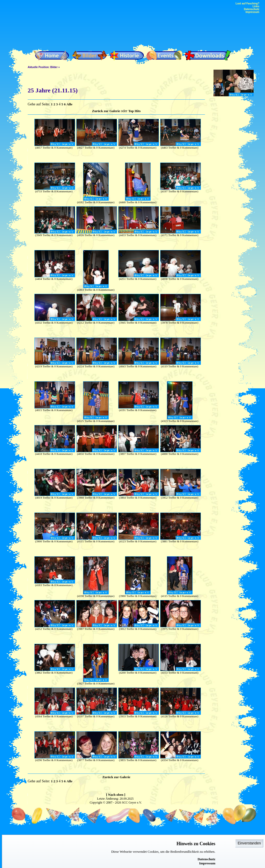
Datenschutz (206, 859)
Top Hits (135, 111)
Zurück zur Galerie (106, 111)
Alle (69, 104)
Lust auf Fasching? (247, 3)
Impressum (207, 863)
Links (256, 6)
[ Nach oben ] (116, 795)
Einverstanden (249, 843)
